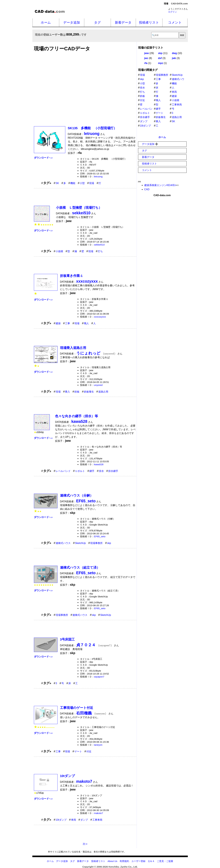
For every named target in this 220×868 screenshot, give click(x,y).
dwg (174, 53)
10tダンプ (67, 776)
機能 (73, 183)
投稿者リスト (149, 22)
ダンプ (84, 820)
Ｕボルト (80, 471)
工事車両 (97, 820)
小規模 (59, 251)
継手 (92, 471)
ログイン (173, 12)
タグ (97, 22)
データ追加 (72, 22)
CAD (147, 189)
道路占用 (103, 392)
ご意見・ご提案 (165, 861)
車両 (74, 820)
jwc (146, 58)
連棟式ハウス (63, 543)
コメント (175, 22)
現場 (92, 183)
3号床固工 (67, 639)
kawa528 (99, 464)
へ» (43, 158)
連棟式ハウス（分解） (77, 495)
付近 (89, 751)
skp (109, 543)
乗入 (67, 392)
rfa (146, 63)
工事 (67, 323)
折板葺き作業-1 (71, 276)
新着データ (123, 22)
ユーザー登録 (138, 861)
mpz (161, 63)
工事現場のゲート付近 (77, 708)
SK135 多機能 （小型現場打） (92, 128)
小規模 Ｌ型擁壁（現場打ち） (79, 208)
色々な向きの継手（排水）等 (76, 416)
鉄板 (77, 392)
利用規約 (124, 861)
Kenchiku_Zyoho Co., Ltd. (123, 867)
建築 (58, 323)
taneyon (98, 745)
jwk (174, 58)
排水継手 (113, 471)
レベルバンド (63, 471)
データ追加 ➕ (150, 144)
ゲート (78, 751)
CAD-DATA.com (179, 4)
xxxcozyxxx (100, 317)
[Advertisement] (85, 87)
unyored (98, 385)
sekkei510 (99, 245)
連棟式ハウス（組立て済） (80, 567)
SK (57, 183)
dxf (160, 58)
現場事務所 (96, 543)
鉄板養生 (89, 392)
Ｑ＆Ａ (151, 861)
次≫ (85, 844)
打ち (100, 251)
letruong (98, 176)
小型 (82, 183)
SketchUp (80, 543)
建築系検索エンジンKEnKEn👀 (162, 185)
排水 (101, 471)
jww (147, 53)
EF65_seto (100, 536)
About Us (112, 861)
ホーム (46, 22)
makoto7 (99, 813)
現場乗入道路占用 (73, 348)
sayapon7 (99, 677)
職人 (86, 323)
